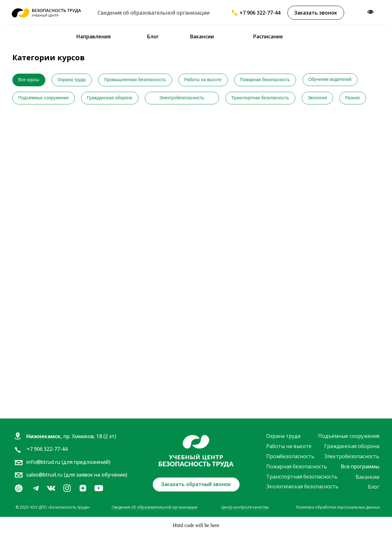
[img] (51, 488)
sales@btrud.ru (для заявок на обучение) (77, 475)
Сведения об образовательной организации (154, 507)
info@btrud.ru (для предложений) (68, 462)
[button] (316, 13)
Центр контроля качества (245, 507)
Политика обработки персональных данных (338, 507)
